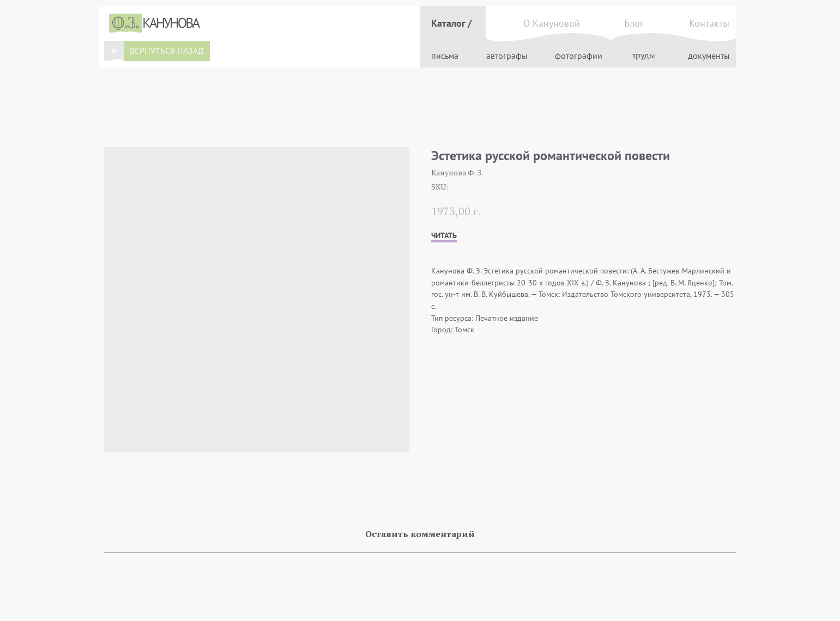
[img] (114, 51)
